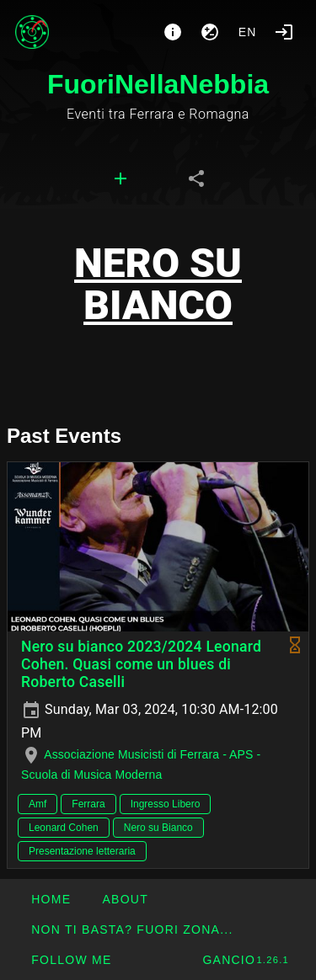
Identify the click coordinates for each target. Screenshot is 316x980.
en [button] (248, 32)
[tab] (121, 178)
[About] (173, 32)
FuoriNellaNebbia (158, 84)
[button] (132, 929)
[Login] (284, 32)
